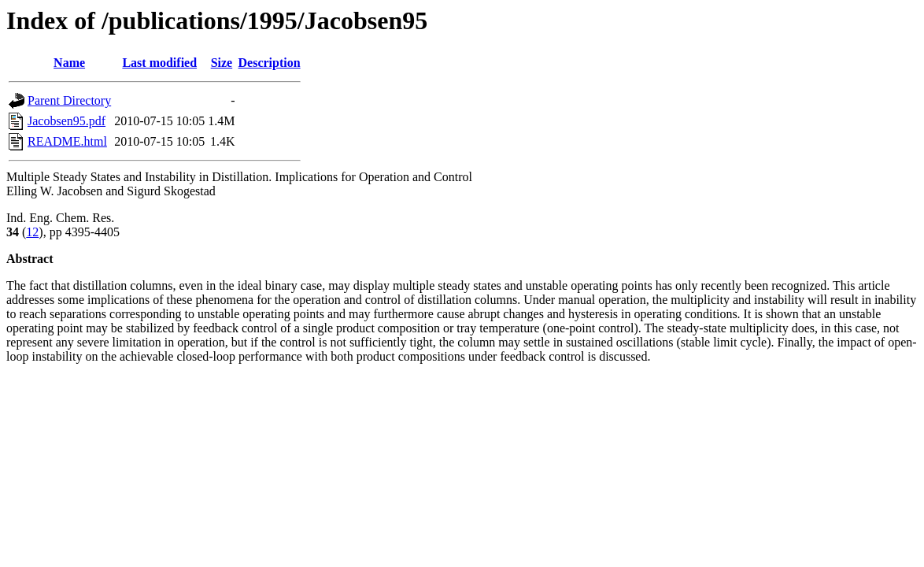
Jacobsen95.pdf (67, 121)
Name (69, 63)
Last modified (159, 63)
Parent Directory (69, 100)
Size (222, 63)
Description (270, 63)
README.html (67, 141)
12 (32, 232)
